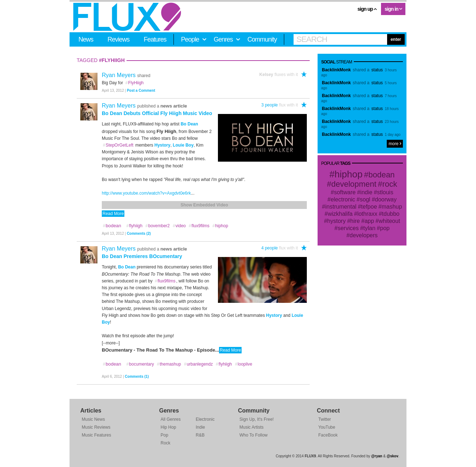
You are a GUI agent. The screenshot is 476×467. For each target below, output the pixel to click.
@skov (393, 456)
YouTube (327, 427)
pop (385, 228)
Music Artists (251, 427)
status (377, 70)
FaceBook (328, 435)
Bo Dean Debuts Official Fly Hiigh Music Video (157, 113)
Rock (165, 443)
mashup (392, 207)
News (86, 39)
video (179, 226)
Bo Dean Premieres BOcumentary (142, 256)
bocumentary (140, 364)
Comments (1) (137, 377)
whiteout (390, 221)
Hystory (163, 145)
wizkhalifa (340, 214)
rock (390, 184)
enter (396, 39)
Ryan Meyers (120, 75)
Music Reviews (96, 427)
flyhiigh (134, 226)
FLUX (127, 17)
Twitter (325, 419)
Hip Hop (168, 427)
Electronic (205, 419)
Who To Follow (253, 435)
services (348, 228)
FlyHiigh (134, 83)
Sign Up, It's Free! (257, 419)
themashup (169, 364)
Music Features (96, 435)
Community (262, 39)
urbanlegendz (198, 364)
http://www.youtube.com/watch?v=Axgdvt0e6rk (146, 193)
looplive (243, 364)
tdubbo (391, 214)
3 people (270, 105)
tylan (370, 228)
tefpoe (369, 207)
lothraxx (367, 214)
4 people (270, 248)
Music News (93, 419)
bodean (382, 175)
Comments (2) (139, 233)
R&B (200, 435)
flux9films (199, 226)
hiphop (220, 226)
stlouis (385, 192)
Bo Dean (189, 124)
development (354, 184)
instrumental (341, 207)
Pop (164, 435)
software (345, 192)
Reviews (118, 39)
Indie (200, 427)
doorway (386, 199)
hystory (337, 221)
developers (363, 235)
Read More (113, 214)
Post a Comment (141, 90)
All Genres (171, 419)
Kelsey (266, 75)
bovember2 (158, 226)
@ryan (377, 456)
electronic (343, 199)
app (369, 221)
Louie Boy (183, 145)
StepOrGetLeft (118, 145)
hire (355, 221)
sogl (365, 199)
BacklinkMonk (336, 70)
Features (155, 39)
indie (366, 192)
